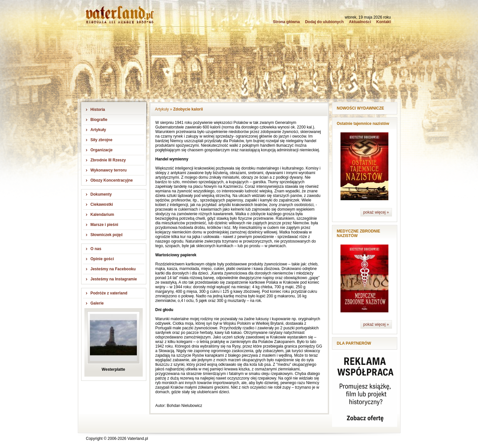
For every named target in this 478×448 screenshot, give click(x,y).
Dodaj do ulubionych (324, 22)
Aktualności (360, 22)
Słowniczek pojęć (107, 235)
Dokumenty (101, 194)
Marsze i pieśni (104, 225)
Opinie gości (102, 259)
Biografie (99, 120)
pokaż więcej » (376, 212)
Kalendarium (102, 215)
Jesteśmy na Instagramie (114, 279)
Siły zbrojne (101, 140)
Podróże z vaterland (109, 293)
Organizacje (102, 150)
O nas (96, 249)
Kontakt (384, 22)
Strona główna (286, 22)
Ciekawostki (102, 204)
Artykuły (98, 130)
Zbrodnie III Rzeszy (108, 160)
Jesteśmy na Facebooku (113, 269)
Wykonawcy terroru (109, 170)
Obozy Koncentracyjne (112, 180)
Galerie (97, 303)
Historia (98, 110)
